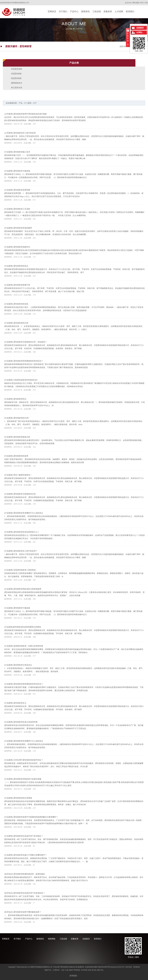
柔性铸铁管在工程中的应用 (25, 133)
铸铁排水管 (73, 967)
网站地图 (136, 3)
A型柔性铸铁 (16, 74)
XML (146, 3)
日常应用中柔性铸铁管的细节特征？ (28, 760)
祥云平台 (121, 967)
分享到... (140, 32)
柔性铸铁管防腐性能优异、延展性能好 (29, 874)
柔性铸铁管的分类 (21, 323)
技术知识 (9, 874)
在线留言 (86, 939)
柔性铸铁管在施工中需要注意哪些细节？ (30, 855)
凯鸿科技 (137, 967)
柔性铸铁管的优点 (21, 266)
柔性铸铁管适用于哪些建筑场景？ (27, 912)
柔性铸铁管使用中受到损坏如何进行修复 (30, 114)
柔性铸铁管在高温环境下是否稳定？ (28, 836)
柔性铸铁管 (65, 967)
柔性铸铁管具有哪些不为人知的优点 (28, 513)
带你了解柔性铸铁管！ (23, 475)
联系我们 (98, 939)
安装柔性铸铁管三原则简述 (25, 570)
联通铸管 (81, 967)
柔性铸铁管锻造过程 (22, 437)
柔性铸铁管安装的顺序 (23, 228)
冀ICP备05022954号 (102, 967)
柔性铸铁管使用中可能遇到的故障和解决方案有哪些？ (36, 817)
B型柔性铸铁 (16, 78)
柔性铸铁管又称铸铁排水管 (25, 494)
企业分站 (128, 3)
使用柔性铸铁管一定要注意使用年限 (28, 646)
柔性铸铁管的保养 (21, 456)
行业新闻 (9, 152)
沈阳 (98, 970)
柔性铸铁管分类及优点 (23, 665)
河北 (102, 970)
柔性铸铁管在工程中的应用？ (25, 551)
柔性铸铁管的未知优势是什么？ (26, 532)
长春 (89, 970)
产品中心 (29, 939)
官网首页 (6, 939)
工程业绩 (63, 939)
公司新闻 (9, 114)
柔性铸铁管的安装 (21, 304)
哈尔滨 (94, 970)
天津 (82, 970)
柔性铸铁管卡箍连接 (22, 171)
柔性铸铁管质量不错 (22, 285)
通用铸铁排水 (17, 83)
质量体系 (75, 939)
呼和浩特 (77, 970)
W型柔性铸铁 (16, 69)
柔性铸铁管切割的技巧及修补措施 (27, 779)
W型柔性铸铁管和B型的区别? (26, 380)
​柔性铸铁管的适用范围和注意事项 (27, 627)
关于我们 (17, 939)
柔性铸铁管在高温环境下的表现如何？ (29, 893)
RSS (142, 3)
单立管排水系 (17, 88)
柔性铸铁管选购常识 (22, 247)
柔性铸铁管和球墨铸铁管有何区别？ (28, 361)
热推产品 (48, 970)
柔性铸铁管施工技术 (22, 152)
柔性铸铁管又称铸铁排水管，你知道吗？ (30, 342)
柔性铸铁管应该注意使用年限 (25, 722)
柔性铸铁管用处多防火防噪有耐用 (27, 589)
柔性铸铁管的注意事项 (23, 798)
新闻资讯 (40, 939)
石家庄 (71, 970)
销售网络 (52, 939)
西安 (86, 970)
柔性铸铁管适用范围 (22, 190)
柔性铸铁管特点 (20, 399)
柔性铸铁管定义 (20, 703)
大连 (67, 970)
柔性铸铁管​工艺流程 (22, 209)
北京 (63, 970)
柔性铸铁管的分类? (21, 418)
